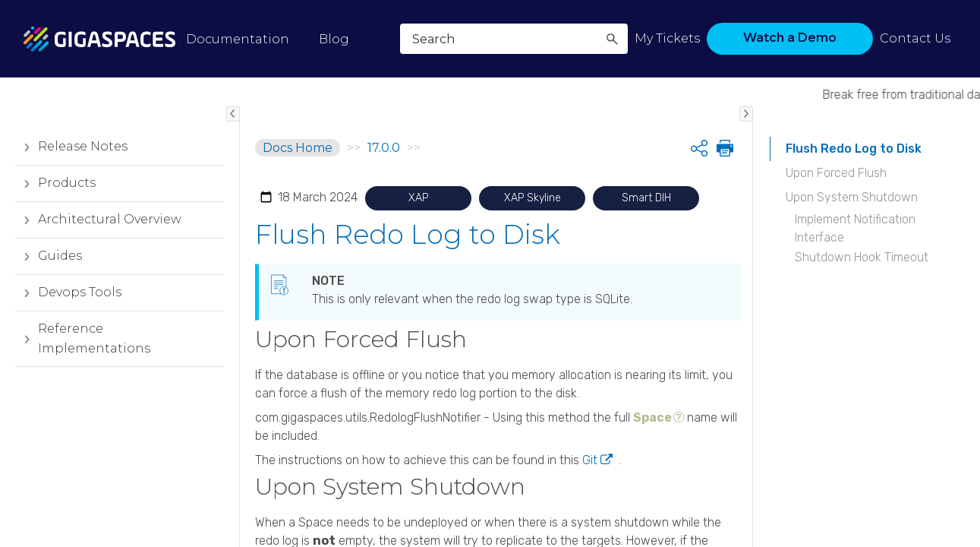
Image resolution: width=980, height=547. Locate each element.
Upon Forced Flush (836, 173)
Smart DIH (646, 198)
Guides (49, 256)
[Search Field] (514, 39)
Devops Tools (68, 292)
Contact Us (915, 38)
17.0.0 (384, 148)
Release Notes (71, 147)
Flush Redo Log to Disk (854, 149)
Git (590, 460)
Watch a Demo (790, 38)
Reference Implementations (83, 338)
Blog (334, 39)
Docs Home (298, 148)
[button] (612, 39)
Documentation (238, 39)
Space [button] (652, 417)
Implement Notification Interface (855, 228)
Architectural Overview (98, 220)
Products (55, 183)
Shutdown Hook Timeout (862, 257)
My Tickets (667, 38)
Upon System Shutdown (852, 197)
